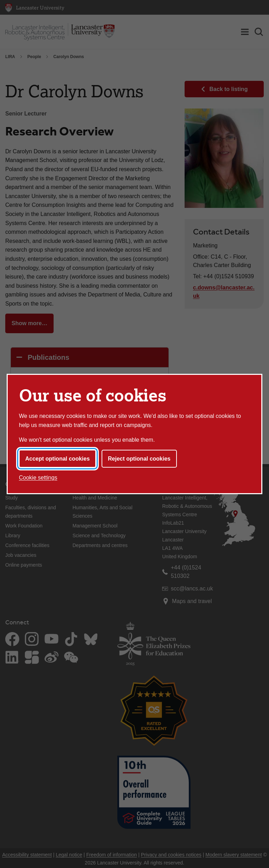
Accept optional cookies (57, 459)
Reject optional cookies (139, 459)
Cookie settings (38, 478)
